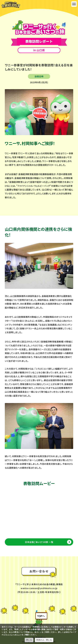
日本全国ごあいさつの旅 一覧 (39, 542)
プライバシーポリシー (13, 635)
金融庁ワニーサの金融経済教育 (11, 5)
